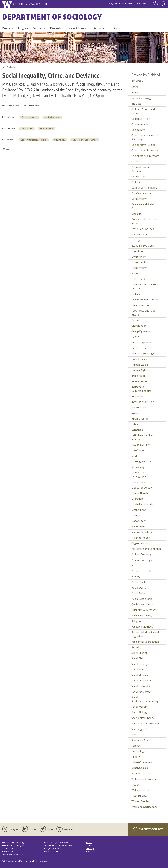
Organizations (140, 543)
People (6, 28)
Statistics (136, 746)
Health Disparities (142, 342)
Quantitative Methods (144, 610)
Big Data (136, 104)
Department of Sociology (52, 17)
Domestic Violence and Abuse (144, 221)
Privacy (89, 843)
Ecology (136, 240)
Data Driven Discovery (144, 188)
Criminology (60, 140)
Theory (136, 757)
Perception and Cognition (146, 549)
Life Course (138, 450)
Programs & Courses (30, 28)
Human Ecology (140, 365)
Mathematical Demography (139, 475)
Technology (138, 751)
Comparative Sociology (145, 150)
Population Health (142, 571)
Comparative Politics (143, 145)
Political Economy (141, 554)
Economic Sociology (143, 246)
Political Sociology (142, 560)
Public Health (139, 582)
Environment (139, 257)
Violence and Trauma (144, 779)
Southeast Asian (141, 740)
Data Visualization (142, 193)
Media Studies (139, 482)
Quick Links (141, 4)
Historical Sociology (143, 353)
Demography (139, 199)
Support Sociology (148, 829)
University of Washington (20, 861)
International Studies (143, 402)
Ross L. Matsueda (30, 117)
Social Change (139, 653)
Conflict (136, 161)
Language (137, 430)
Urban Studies (140, 768)
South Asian (138, 734)
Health (135, 337)
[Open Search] (164, 4)
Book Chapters (47, 129)
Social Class (138, 658)
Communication (140, 124)
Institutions (138, 396)
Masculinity (138, 467)
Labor (135, 424)
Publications (12, 67)
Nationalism (138, 526)
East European (140, 234)
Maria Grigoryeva (52, 117)
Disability (137, 214)
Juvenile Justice (140, 419)
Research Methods (142, 627)
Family (135, 273)
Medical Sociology (142, 488)
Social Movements (142, 681)
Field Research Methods (145, 300)
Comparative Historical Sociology (144, 137)
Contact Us (91, 851)
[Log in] (155, 4)
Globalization (139, 326)
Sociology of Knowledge (145, 723)
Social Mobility (140, 675)
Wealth (135, 785)
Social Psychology (141, 692)
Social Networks (141, 686)
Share (7, 149)
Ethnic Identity (140, 262)
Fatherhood (138, 279)
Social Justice (139, 670)
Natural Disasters (142, 532)
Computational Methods (145, 156)
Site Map (90, 849)
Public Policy (138, 593)
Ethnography (139, 268)
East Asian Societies (143, 229)
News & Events (77, 28)
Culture (136, 182)
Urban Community (142, 762)
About (117, 28)
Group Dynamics (141, 331)
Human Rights (140, 370)
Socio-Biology (139, 712)
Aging (135, 92)
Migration (137, 499)
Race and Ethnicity (142, 615)
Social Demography (143, 664)
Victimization (139, 774)
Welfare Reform (140, 790)
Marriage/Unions (141, 461)
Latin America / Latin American (143, 437)
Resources (100, 28)
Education (137, 251)
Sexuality (136, 647)
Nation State (139, 521)
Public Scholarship (142, 599)
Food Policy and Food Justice (143, 313)
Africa (135, 87)
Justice (135, 413)
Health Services (140, 348)
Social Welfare (139, 707)
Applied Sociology (141, 98)
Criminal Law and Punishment (141, 169)
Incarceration (139, 381)
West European (140, 796)
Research (55, 28)
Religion (136, 621)
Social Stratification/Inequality (34, 140)
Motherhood (139, 510)
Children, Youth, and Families (143, 111)
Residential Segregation (145, 642)
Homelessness (140, 359)
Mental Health (140, 493)
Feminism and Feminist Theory (144, 287)
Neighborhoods (141, 538)
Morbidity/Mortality (143, 504)
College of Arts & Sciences (120, 4)
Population (138, 566)
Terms (89, 845)
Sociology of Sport (142, 729)
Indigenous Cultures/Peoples (141, 389)
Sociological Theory (143, 718)
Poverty (136, 577)
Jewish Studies (140, 407)
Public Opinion (140, 588)
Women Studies (140, 801)
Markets (136, 456)
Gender (136, 320)
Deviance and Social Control (85, 140)
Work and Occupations (144, 807)
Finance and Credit (142, 305)
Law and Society (140, 445)
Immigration (138, 376)
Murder (136, 515)
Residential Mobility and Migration (145, 634)
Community (138, 130)
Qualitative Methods (143, 604)
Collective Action (141, 119)
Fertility (136, 294)
